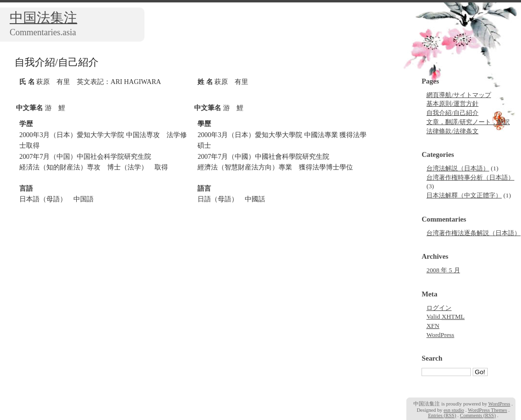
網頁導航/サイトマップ (459, 95)
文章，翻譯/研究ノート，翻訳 (468, 122)
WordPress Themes (487, 410)
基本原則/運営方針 (452, 104)
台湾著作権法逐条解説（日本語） (473, 233)
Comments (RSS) (478, 415)
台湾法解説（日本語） (458, 168)
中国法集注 (43, 18)
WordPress (440, 335)
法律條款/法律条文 (452, 131)
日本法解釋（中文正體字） (464, 195)
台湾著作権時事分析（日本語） (470, 177)
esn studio (454, 410)
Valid (445, 317)
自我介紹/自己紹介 (452, 113)
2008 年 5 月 (443, 270)
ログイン (439, 308)
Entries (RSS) (442, 415)
